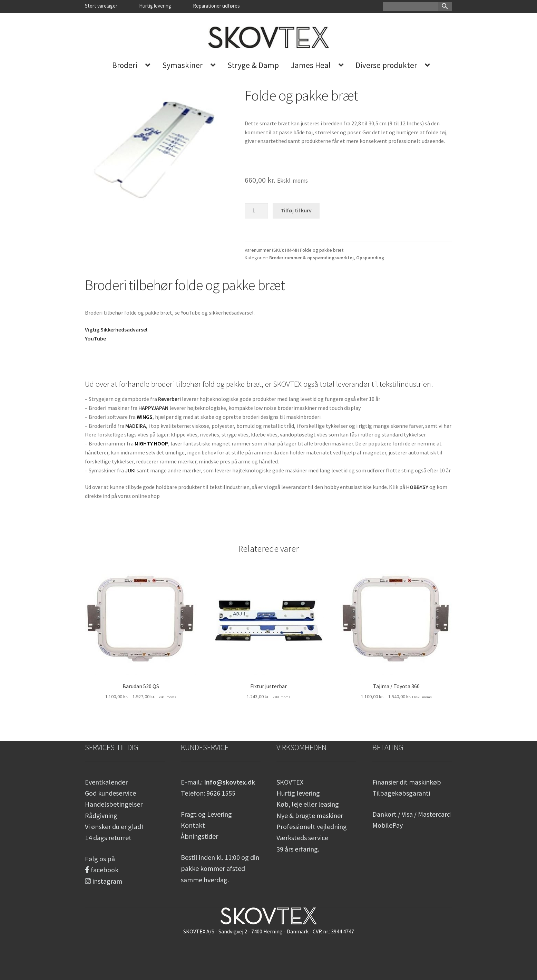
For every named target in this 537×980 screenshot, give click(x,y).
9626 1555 (221, 793)
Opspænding (370, 258)
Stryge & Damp (253, 65)
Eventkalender (106, 782)
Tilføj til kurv (296, 210)
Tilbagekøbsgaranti (401, 793)
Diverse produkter (386, 65)
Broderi (125, 65)
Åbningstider (199, 836)
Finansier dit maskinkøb (407, 782)
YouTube (95, 338)
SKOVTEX (287, 384)
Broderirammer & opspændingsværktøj (311, 258)
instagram (104, 881)
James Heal (311, 65)
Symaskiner (182, 65)
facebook (102, 870)
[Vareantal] (256, 211)
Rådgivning (101, 815)
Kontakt (193, 825)
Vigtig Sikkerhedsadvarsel (116, 329)
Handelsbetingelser (114, 804)
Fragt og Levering (206, 814)
